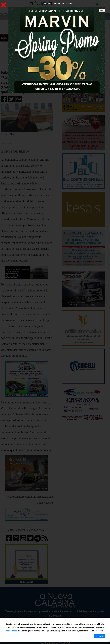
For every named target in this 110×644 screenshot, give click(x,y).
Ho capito (100, 636)
